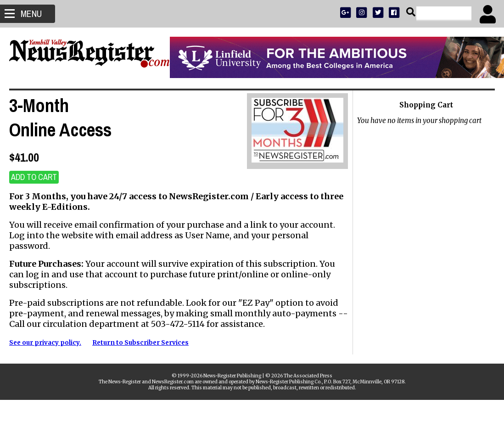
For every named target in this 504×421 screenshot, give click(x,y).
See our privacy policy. (45, 343)
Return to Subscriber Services (140, 343)
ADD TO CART (34, 177)
